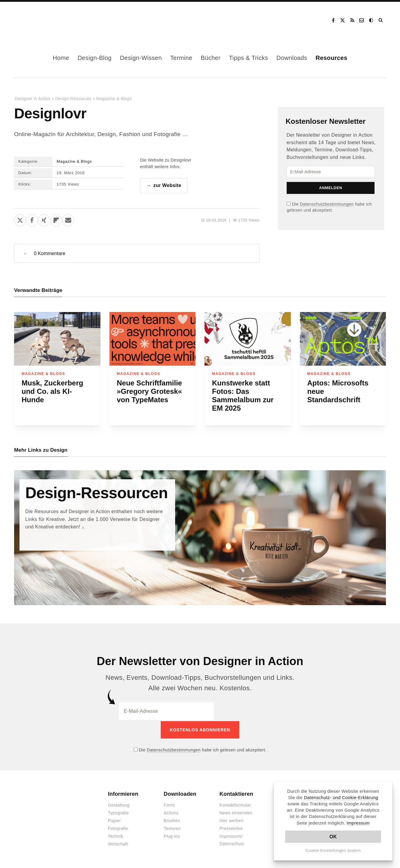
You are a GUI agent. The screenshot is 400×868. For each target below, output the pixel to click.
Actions (171, 813)
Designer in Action (45, 20)
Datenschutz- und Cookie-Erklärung (341, 797)
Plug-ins (172, 836)
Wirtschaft (118, 844)
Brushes (172, 820)
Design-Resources (73, 99)
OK (333, 837)
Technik (115, 836)
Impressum (358, 823)
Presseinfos (231, 828)
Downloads (292, 58)
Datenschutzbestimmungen (327, 204)
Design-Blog (95, 58)
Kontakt (362, 20)
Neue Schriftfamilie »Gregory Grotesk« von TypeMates (149, 392)
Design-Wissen (141, 58)
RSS (352, 20)
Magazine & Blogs (114, 99)
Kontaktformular (235, 805)
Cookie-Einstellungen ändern (333, 850)
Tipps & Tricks (248, 58)
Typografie (118, 813)
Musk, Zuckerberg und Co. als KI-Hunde (52, 392)
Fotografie (118, 828)
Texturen (172, 828)
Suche (381, 20)
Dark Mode (372, 20)
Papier (114, 820)
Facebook (333, 20)
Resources (331, 58)
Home (61, 58)
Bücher (211, 58)
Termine (181, 58)
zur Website (167, 186)
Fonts (169, 805)
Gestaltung (119, 805)
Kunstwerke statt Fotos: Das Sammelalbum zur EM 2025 (243, 396)
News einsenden (236, 813)
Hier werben (231, 820)
